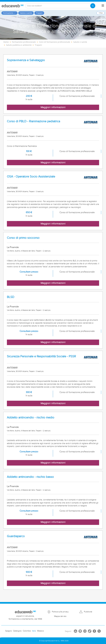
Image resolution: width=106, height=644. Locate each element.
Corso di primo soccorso (23, 238)
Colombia (27, 631)
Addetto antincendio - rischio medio (31, 418)
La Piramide (13, 247)
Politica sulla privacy (60, 612)
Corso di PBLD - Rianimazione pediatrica (33, 121)
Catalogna (17, 631)
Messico (41, 631)
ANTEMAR (12, 72)
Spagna (8, 631)
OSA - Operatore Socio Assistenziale (31, 177)
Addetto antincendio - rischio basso (30, 477)
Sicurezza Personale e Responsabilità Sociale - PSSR (41, 356)
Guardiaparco (16, 536)
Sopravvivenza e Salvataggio (26, 60)
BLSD (11, 297)
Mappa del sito (60, 616)
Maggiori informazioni (53, 107)
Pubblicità (88, 612)
